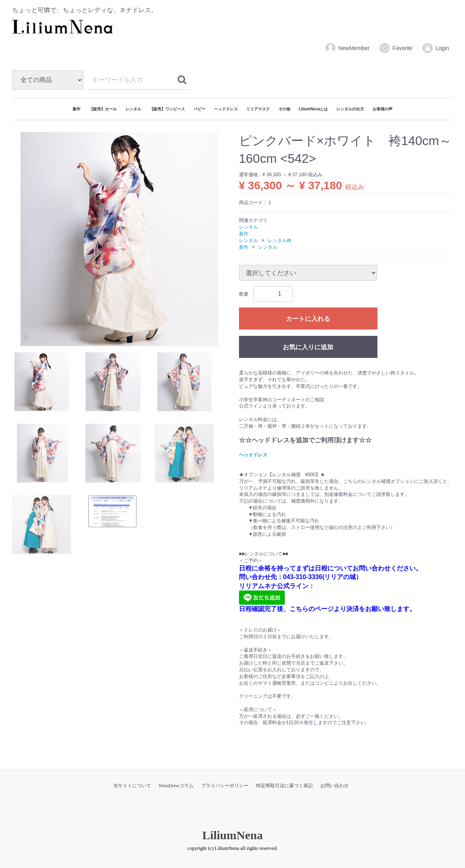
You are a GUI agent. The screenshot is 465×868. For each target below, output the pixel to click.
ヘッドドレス (226, 109)
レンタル (133, 109)
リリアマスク (258, 109)
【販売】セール (103, 109)
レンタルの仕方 (350, 109)
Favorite (396, 48)
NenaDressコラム (176, 786)
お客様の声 (383, 109)
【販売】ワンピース (167, 109)
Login (435, 48)
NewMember (347, 48)
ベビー (200, 109)
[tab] (42, 382)
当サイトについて (132, 786)
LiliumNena (233, 835)
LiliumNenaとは (314, 109)
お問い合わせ (334, 786)
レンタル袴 (280, 240)
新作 (77, 109)
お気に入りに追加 (308, 347)
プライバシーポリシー (225, 786)
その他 (284, 109)
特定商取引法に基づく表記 (284, 786)
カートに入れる (308, 319)
